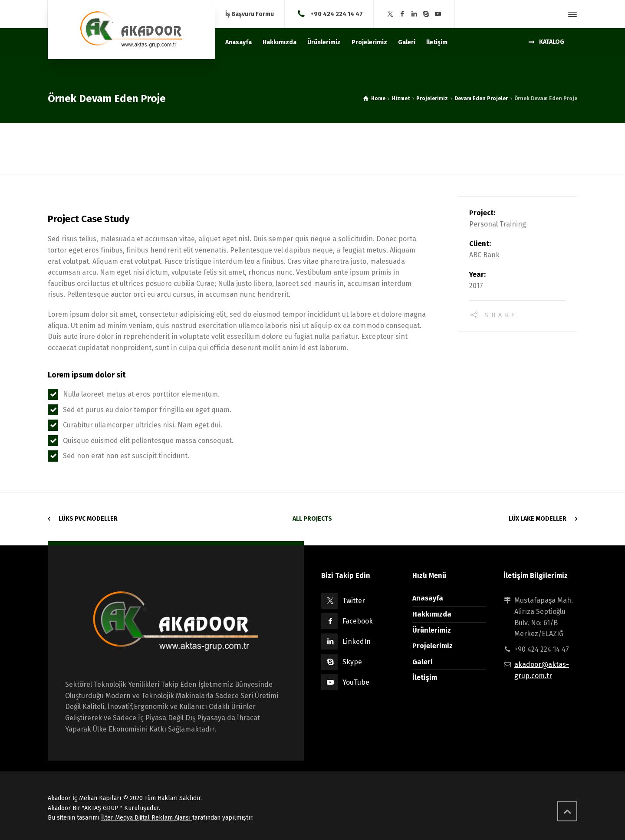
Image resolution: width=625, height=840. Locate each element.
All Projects (312, 519)
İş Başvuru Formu (250, 14)
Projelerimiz (433, 646)
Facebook (358, 621)
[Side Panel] (571, 14)
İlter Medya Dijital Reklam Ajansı (147, 818)
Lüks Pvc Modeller (88, 519)
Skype (352, 662)
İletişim (425, 678)
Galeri (423, 662)
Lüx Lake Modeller (538, 519)
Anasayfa (428, 598)
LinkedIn (357, 641)
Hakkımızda (432, 614)
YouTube (356, 682)
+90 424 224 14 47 (337, 14)
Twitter (354, 601)
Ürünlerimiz (432, 630)
